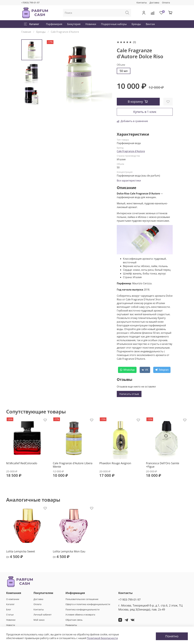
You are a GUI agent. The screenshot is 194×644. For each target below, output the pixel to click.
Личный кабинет (43, 615)
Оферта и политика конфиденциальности (88, 604)
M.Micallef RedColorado (22, 463)
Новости (11, 625)
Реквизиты (71, 625)
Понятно (172, 636)
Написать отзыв (129, 394)
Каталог (32, 24)
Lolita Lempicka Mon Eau (69, 551)
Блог (9, 609)
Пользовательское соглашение (82, 599)
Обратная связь (74, 620)
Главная (26, 32)
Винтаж (150, 24)
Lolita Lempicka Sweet (21, 551)
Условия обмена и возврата (80, 615)
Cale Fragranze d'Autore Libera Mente (73, 465)
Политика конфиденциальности (82, 609)
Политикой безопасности (102, 638)
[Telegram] (162, 370)
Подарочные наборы (114, 24)
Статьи (10, 615)
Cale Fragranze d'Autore (65, 32)
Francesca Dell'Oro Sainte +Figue (163, 465)
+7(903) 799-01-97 (30, 3)
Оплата (166, 3)
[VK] (145, 370)
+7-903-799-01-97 (129, 600)
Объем (121, 65)
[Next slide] (32, 101)
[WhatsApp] (127, 370)
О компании (13, 599)
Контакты (142, 3)
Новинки (91, 24)
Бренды (136, 24)
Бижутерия (74, 24)
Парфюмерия (54, 24)
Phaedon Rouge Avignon (115, 463)
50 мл (124, 71)
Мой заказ (39, 620)
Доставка (154, 3)
